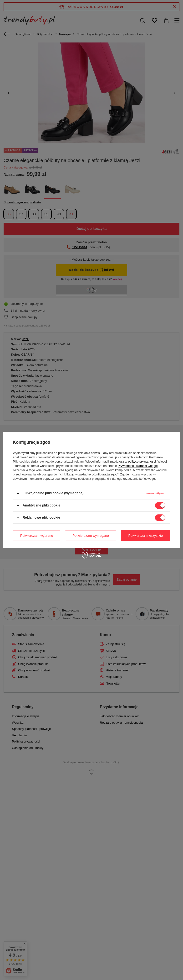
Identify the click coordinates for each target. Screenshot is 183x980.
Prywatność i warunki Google (138, 466)
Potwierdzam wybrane (37, 536)
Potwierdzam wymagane (91, 536)
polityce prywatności (142, 461)
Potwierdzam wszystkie (145, 536)
